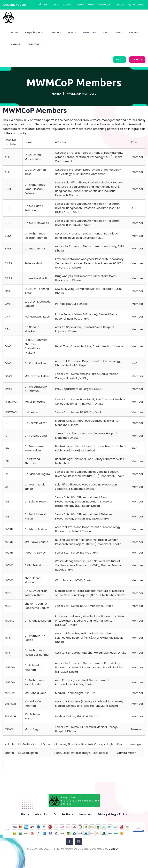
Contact (119, 5)
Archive (68, 5)
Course (55, 5)
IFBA (105, 33)
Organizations (34, 33)
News (91, 5)
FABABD (134, 33)
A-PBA (118, 33)
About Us (41, 814)
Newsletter (104, 5)
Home (15, 33)
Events (72, 33)
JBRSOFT (115, 849)
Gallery (80, 5)
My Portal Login (137, 5)
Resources (89, 33)
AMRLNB (16, 44)
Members (55, 33)
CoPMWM (33, 44)
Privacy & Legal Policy (112, 814)
